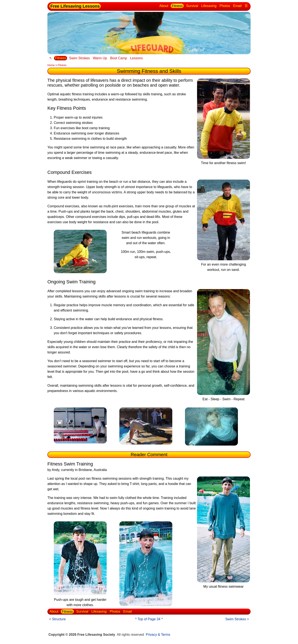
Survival (192, 6)
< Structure (57, 619)
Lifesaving (209, 6)
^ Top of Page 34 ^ (149, 619)
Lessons (137, 58)
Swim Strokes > (237, 619)
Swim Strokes (79, 58)
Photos (225, 6)
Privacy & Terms (158, 635)
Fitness (177, 6)
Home (51, 65)
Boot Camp (119, 58)
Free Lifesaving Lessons (75, 6)
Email (237, 6)
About (164, 6)
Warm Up (100, 58)
